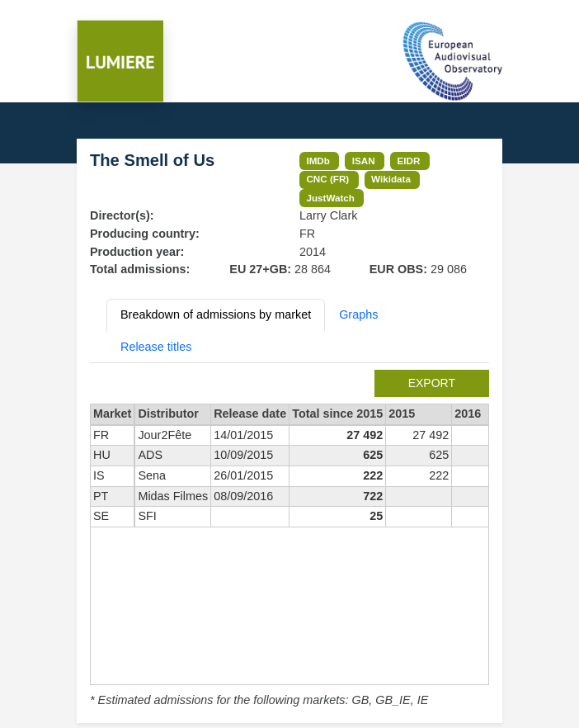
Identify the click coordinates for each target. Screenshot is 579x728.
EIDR (408, 161)
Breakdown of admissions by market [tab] (216, 314)
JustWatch (330, 198)
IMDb (318, 161)
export (432, 383)
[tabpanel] (289, 540)
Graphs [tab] (358, 314)
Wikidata (391, 179)
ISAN (364, 161)
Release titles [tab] (156, 347)
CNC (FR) (327, 179)
